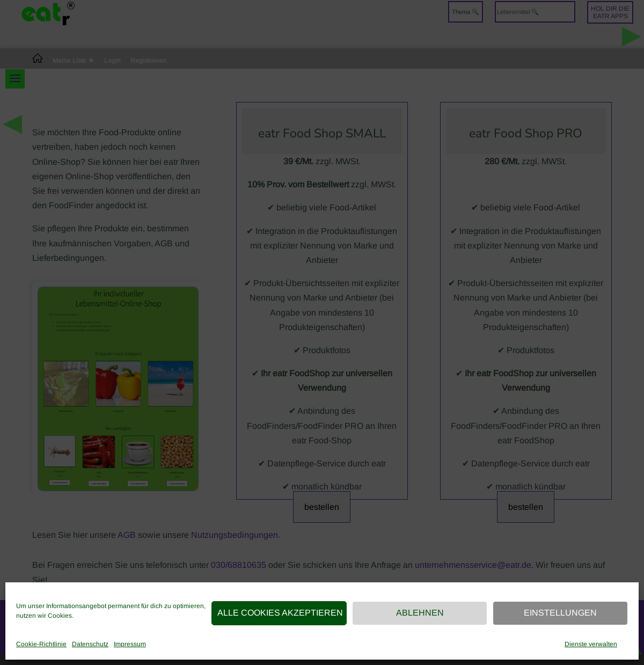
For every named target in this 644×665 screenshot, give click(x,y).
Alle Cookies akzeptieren (280, 613)
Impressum (130, 644)
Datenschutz (90, 644)
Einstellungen (560, 613)
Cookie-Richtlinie (41, 644)
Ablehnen (420, 613)
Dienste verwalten (591, 644)
